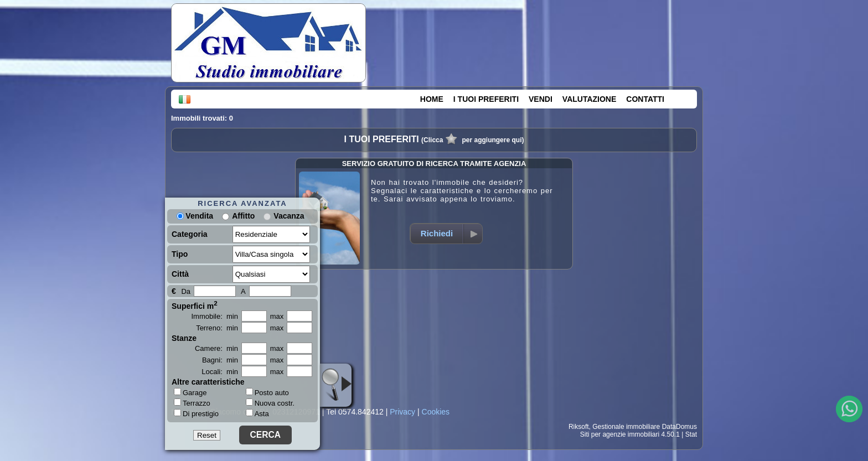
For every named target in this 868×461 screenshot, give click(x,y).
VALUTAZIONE (589, 99)
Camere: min (216, 348)
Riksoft (579, 427)
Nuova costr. (270, 403)
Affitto (243, 216)
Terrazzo (192, 403)
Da (186, 291)
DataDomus (680, 427)
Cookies (436, 412)
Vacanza (289, 216)
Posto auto (267, 393)
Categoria (190, 234)
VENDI (541, 99)
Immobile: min (215, 316)
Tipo (180, 254)
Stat (691, 434)
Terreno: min (217, 328)
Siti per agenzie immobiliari (620, 434)
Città (180, 274)
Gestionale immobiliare (626, 427)
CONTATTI (645, 99)
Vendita (195, 216)
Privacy (402, 412)
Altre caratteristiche (208, 382)
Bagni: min (220, 360)
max (277, 316)
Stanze (184, 338)
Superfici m (195, 305)
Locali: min (220, 372)
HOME (432, 99)
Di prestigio (196, 413)
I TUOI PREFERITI (486, 99)
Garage (190, 392)
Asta (257, 414)
